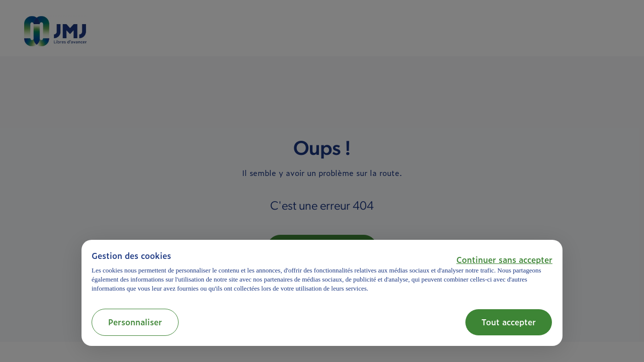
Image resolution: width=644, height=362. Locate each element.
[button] (504, 259)
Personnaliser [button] (135, 322)
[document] (322, 272)
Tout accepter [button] (509, 322)
